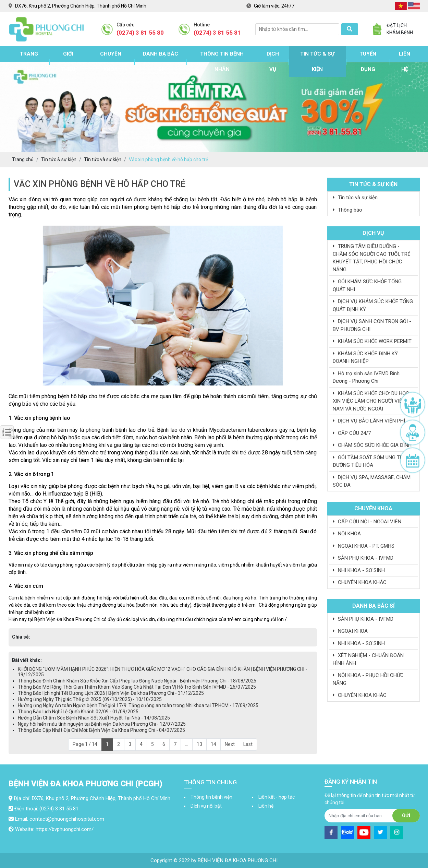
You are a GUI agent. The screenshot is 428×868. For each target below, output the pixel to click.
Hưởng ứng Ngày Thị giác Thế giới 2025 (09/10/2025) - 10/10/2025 (90, 699)
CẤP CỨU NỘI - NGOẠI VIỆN (367, 522)
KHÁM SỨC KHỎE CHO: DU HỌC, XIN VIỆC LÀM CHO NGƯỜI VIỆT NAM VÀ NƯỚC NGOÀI (371, 401)
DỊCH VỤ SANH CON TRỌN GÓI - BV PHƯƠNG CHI (372, 325)
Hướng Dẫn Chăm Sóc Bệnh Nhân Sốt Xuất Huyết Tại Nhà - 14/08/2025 (94, 718)
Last (248, 744)
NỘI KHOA (347, 534)
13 (199, 744)
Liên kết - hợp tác (277, 797)
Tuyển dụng (368, 62)
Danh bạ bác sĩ (161, 62)
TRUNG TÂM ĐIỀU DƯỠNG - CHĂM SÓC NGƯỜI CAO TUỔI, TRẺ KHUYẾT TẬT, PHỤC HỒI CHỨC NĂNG (372, 258)
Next (230, 744)
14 (213, 744)
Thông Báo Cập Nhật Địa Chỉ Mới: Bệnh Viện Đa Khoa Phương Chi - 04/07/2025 (101, 730)
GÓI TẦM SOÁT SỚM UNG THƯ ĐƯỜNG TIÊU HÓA (370, 461)
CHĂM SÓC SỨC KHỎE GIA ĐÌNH (372, 445)
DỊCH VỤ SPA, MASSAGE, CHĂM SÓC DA (372, 481)
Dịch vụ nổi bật (206, 806)
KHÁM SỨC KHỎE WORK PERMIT (372, 341)
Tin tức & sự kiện (317, 62)
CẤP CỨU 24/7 (352, 433)
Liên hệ (405, 62)
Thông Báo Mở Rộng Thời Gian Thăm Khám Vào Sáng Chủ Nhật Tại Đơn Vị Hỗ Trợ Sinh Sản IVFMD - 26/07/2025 (137, 687)
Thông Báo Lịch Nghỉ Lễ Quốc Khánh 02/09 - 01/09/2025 (78, 712)
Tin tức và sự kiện (355, 198)
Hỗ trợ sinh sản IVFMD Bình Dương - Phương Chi (366, 377)
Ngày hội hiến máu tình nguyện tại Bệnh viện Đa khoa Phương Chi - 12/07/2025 (102, 724)
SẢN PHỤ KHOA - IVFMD (363, 558)
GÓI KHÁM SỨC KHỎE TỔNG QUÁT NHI (367, 286)
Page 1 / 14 (85, 744)
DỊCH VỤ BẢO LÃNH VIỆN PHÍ (369, 421)
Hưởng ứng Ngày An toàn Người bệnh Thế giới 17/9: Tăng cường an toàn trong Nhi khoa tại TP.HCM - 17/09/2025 (138, 705)
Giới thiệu (68, 62)
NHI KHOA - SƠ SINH (359, 570)
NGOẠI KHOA (350, 631)
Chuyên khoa (111, 62)
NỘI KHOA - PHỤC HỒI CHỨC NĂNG (368, 679)
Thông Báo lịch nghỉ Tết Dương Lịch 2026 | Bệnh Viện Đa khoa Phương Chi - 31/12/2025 (111, 693)
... (187, 744)
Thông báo (347, 210)
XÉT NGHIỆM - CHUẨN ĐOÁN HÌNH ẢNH (368, 659)
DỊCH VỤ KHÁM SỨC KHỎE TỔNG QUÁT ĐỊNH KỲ (373, 305)
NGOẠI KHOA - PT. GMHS (364, 546)
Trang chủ (29, 62)
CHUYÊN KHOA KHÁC (360, 582)
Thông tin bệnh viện (211, 797)
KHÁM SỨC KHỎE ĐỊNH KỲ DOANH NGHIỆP (365, 358)
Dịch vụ (273, 62)
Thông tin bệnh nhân (222, 62)
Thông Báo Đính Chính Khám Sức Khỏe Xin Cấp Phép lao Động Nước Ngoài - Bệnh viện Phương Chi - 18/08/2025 (137, 681)
